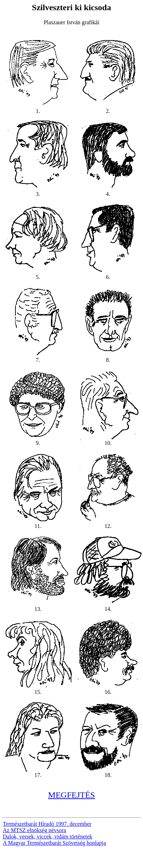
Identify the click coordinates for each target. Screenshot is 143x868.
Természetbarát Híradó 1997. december (47, 824)
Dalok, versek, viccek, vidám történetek (48, 837)
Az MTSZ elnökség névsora (34, 830)
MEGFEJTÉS (71, 795)
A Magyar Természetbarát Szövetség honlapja (54, 843)
